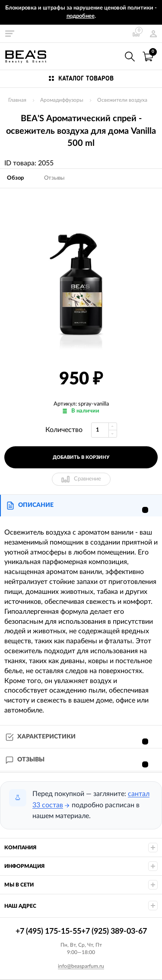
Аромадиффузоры (62, 100)
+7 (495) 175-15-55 (111, 56)
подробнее (81, 16)
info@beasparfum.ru (81, 966)
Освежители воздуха (122, 100)
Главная (17, 100)
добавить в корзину (81, 457)
